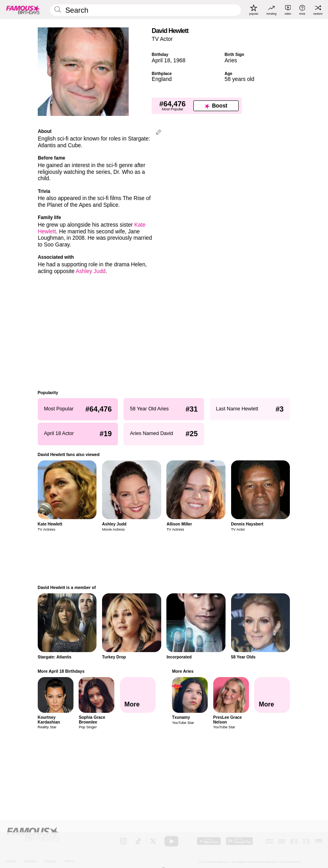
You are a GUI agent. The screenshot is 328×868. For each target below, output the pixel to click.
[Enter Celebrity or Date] (146, 10)
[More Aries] (272, 695)
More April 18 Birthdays (61, 671)
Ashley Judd (91, 271)
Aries (231, 61)
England (162, 79)
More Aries (183, 671)
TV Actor (162, 39)
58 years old (240, 79)
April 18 (161, 61)
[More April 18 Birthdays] (138, 695)
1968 (179, 61)
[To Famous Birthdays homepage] (23, 10)
